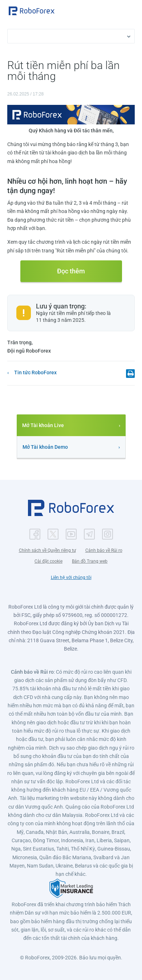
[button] (32, 11)
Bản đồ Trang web (90, 561)
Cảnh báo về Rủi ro (104, 550)
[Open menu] (129, 12)
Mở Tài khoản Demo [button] (45, 447)
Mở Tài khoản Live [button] (43, 425)
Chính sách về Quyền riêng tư (47, 550)
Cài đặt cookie (48, 561)
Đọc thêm (71, 271)
